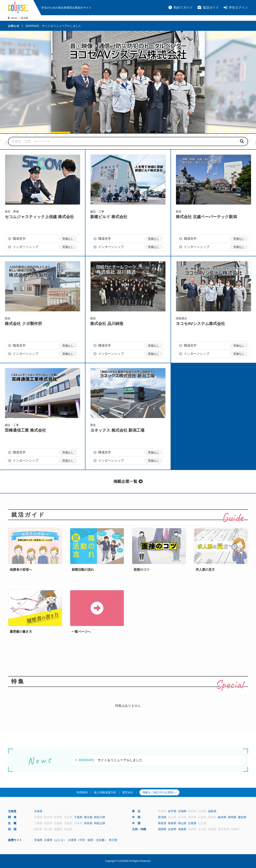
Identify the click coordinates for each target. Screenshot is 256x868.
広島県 (192, 823)
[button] (61, 132)
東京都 (88, 817)
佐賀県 (172, 829)
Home (14, 18)
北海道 (38, 811)
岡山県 (182, 823)
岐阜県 (222, 817)
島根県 (172, 823)
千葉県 (78, 817)
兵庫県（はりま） (55, 840)
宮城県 (182, 811)
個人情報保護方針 (105, 792)
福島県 (212, 811)
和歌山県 (100, 823)
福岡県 (162, 829)
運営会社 (128, 792)
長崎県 (182, 829)
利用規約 (82, 792)
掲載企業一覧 (128, 481)
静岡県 (232, 817)
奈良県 (88, 823)
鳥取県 (162, 823)
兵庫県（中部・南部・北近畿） (88, 840)
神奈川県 (100, 817)
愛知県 (242, 817)
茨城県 (38, 840)
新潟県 (162, 817)
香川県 (113, 840)
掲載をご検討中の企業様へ (159, 792)
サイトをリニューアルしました (62, 26)
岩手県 (172, 811)
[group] (128, 82)
